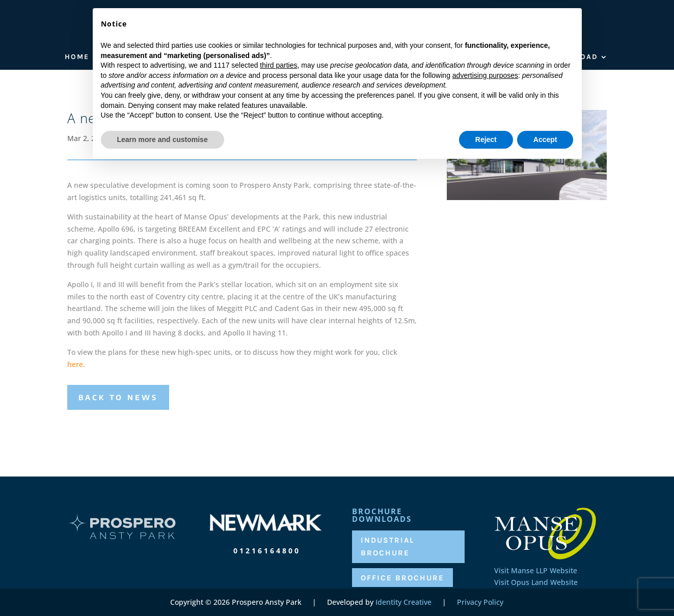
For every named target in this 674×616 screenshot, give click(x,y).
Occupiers (305, 57)
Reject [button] (486, 588)
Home (77, 57)
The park (187, 57)
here (75, 364)
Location (249, 57)
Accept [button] (545, 588)
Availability (367, 57)
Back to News (118, 397)
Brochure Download (549, 57)
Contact (471, 57)
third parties (278, 514)
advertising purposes (485, 524)
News (428, 57)
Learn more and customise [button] (163, 588)
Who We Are (128, 57)
